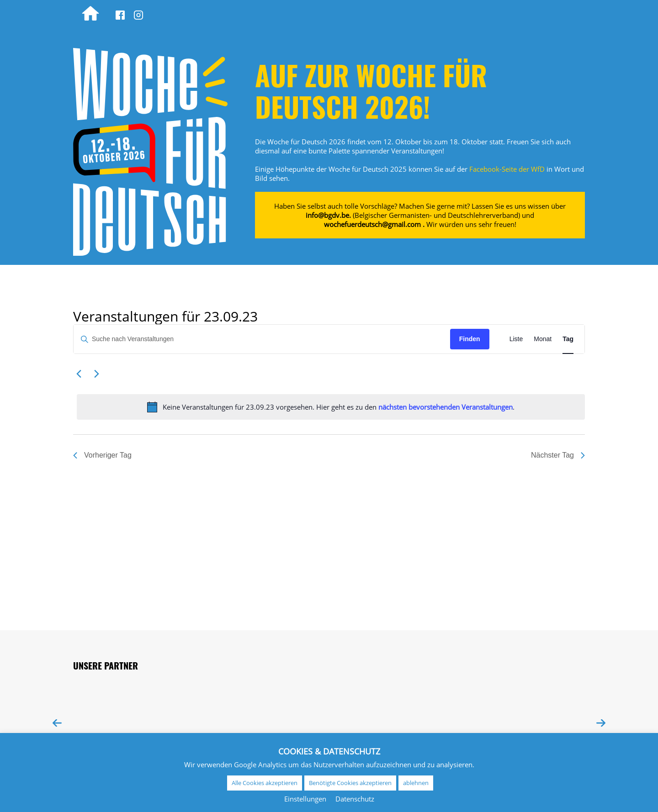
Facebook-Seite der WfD (507, 169)
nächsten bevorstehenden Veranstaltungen (446, 407)
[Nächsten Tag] (96, 374)
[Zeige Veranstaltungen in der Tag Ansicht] (568, 339)
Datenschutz (355, 799)
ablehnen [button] (416, 783)
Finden (470, 339)
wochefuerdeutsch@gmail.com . (374, 224)
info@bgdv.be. (328, 215)
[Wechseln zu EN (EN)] (566, 13)
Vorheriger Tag (102, 455)
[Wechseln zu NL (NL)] (511, 13)
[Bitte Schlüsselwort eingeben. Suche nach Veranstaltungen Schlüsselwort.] (262, 339)
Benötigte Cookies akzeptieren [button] (350, 783)
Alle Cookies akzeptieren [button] (265, 783)
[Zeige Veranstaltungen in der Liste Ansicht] (516, 339)
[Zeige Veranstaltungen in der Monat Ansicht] (543, 339)
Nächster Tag (558, 455)
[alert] (331, 407)
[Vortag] (79, 374)
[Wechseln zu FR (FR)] (538, 13)
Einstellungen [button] (305, 799)
